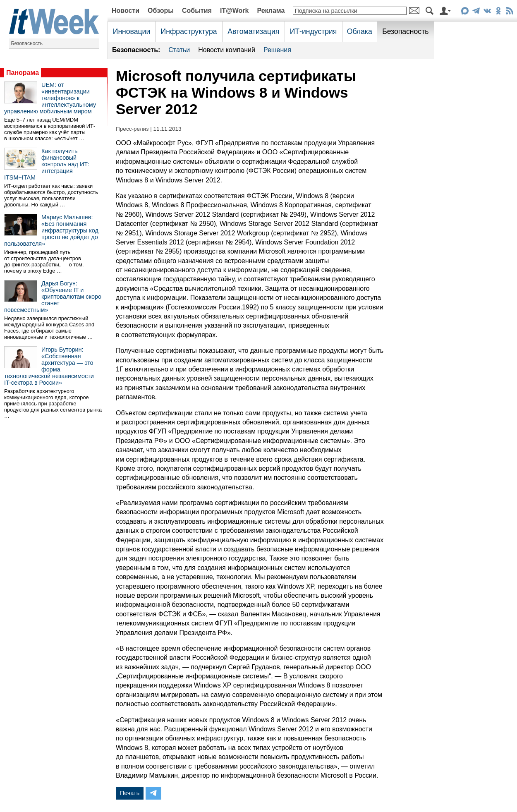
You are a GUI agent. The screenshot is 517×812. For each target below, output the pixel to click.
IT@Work (235, 11)
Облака (360, 31)
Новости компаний (227, 50)
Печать (130, 793)
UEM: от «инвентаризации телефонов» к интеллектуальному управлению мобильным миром (50, 98)
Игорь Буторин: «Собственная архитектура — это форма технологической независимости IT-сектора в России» (49, 366)
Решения (277, 50)
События (197, 11)
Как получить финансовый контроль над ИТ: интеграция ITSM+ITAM (47, 164)
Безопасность (27, 43)
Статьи (179, 50)
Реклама (271, 11)
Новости (126, 11)
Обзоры (161, 11)
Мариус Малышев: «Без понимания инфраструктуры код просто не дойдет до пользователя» (51, 230)
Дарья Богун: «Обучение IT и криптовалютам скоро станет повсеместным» (53, 297)
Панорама (23, 73)
